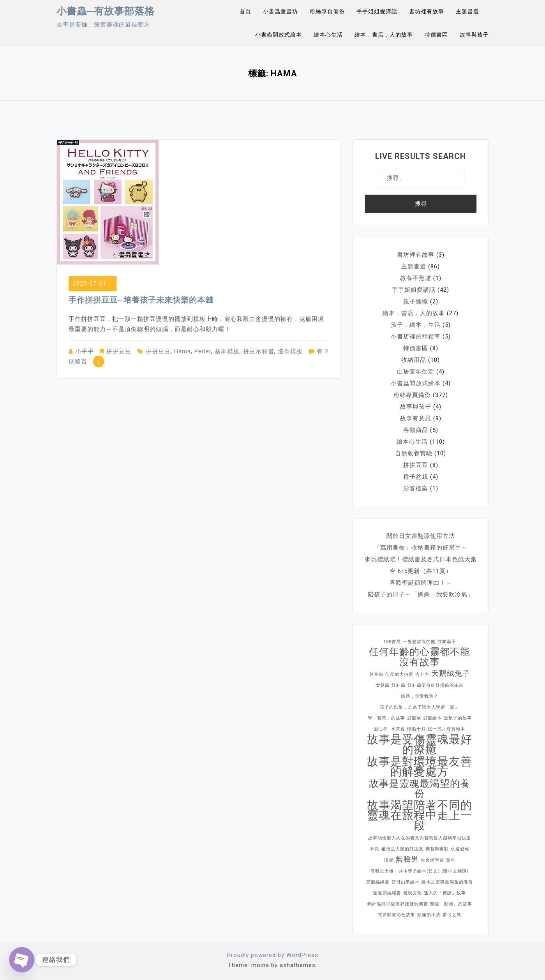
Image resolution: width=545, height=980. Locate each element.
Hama (183, 351)
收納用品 (414, 360)
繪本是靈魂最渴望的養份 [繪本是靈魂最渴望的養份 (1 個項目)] (447, 882)
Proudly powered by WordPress (273, 955)
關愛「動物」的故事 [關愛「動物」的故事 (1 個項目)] (451, 904)
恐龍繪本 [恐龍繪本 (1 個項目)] (432, 718)
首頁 (245, 11)
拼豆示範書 (259, 351)
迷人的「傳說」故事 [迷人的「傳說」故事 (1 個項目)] (445, 893)
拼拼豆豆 (119, 351)
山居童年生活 (416, 372)
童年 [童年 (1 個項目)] (451, 860)
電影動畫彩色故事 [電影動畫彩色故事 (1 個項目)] (397, 915)
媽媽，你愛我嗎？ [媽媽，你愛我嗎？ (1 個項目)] (420, 696)
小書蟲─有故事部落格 (106, 11)
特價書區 (436, 35)
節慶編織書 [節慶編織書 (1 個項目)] (378, 882)
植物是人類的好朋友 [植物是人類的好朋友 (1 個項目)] (402, 849)
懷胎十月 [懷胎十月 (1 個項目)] (416, 729)
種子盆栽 (416, 477)
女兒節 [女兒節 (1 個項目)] (383, 685)
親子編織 (416, 301)
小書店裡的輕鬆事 (416, 337)
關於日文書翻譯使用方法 (421, 536)
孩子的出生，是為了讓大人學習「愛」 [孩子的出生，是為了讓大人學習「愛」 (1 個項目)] (420, 707)
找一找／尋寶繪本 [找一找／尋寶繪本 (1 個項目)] (446, 729)
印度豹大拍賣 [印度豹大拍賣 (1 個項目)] (399, 674)
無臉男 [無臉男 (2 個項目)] (407, 859)
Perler (203, 351)
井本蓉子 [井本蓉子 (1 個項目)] (447, 642)
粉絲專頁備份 (327, 11)
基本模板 (227, 351)
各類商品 (416, 430)
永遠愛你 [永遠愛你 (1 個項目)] (460, 849)
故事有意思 (416, 418)
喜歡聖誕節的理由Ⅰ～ (421, 583)
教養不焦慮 (416, 278)
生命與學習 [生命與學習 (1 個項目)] (432, 860)
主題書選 (467, 11)
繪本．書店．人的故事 (384, 35)
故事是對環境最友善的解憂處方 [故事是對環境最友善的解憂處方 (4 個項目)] (420, 767)
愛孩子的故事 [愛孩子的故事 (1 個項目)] (458, 718)
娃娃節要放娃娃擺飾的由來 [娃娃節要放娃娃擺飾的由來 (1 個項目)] (436, 685)
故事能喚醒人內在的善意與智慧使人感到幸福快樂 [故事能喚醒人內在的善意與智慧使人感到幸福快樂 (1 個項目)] (420, 838)
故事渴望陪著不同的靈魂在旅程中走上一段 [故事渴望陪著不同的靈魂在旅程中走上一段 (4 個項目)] (420, 815)
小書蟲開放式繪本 (279, 35)
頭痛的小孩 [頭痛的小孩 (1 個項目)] (429, 915)
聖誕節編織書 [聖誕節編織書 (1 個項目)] (387, 893)
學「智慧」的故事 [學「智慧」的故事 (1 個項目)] (386, 718)
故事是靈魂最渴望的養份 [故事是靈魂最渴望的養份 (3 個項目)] (420, 789)
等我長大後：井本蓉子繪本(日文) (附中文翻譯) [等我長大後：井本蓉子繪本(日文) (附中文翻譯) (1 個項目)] (420, 871)
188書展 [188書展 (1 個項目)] (392, 642)
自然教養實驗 (414, 453)
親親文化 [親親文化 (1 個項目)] (413, 893)
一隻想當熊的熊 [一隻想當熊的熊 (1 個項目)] (419, 642)
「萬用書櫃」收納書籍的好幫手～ (421, 548)
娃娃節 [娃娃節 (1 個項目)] (399, 685)
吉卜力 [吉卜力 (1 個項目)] (422, 674)
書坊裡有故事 (427, 11)
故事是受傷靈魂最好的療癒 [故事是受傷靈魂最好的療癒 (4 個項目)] (420, 744)
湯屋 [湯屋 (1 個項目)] (389, 860)
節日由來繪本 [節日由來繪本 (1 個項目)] (406, 882)
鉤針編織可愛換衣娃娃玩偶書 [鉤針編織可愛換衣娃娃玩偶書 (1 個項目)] (398, 904)
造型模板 (290, 351)
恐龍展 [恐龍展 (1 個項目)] (414, 718)
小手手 (85, 351)
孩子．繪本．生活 (416, 325)
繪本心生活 (328, 35)
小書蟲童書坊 (280, 11)
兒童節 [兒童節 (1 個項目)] (376, 674)
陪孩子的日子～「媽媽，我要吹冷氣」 (421, 594)
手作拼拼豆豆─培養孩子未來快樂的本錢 (141, 300)
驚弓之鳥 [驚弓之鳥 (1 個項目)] (452, 915)
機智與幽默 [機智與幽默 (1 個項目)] (437, 849)
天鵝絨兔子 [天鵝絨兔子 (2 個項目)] (451, 673)
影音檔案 (416, 488)
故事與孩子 (474, 35)
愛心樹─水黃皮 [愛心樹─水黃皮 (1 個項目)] (390, 729)
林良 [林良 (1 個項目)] (375, 849)
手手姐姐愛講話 (377, 11)
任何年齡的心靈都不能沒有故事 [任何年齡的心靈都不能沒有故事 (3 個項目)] (420, 657)
